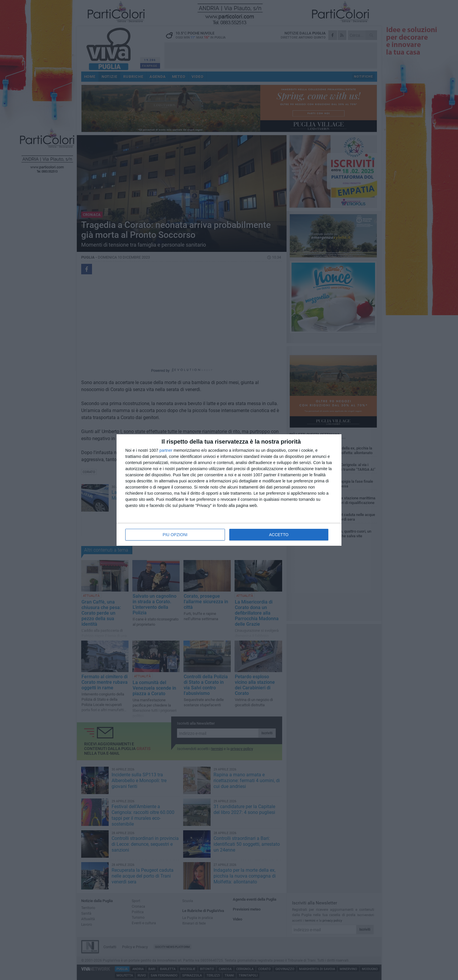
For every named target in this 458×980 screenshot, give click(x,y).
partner (166, 450)
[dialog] (229, 490)
